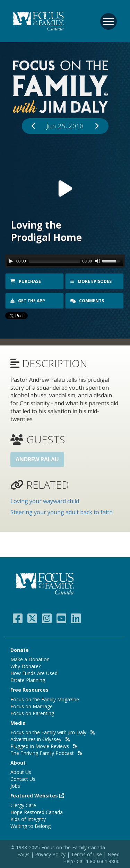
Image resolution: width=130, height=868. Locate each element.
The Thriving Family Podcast (42, 753)
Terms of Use (86, 854)
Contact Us (23, 779)
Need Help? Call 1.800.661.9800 (91, 858)
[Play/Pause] (11, 261)
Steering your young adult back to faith (62, 512)
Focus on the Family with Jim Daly (48, 732)
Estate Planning (28, 680)
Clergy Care (23, 805)
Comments (88, 301)
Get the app (28, 301)
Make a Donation (30, 659)
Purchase (26, 281)
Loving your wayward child (45, 501)
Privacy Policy (51, 854)
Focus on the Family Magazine (45, 699)
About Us (21, 772)
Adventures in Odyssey (36, 739)
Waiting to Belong (31, 826)
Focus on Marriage (32, 706)
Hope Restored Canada (37, 812)
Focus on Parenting (32, 713)
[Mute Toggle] (98, 261)
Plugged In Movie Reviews (40, 746)
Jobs (15, 786)
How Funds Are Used (34, 673)
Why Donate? (25, 666)
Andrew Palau (37, 459)
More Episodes (91, 281)
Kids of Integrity (28, 819)
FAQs (23, 854)
